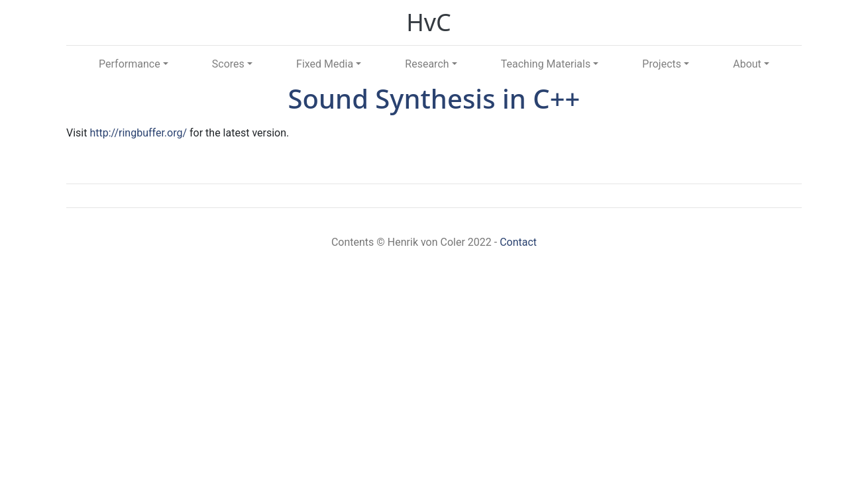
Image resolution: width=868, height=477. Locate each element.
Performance (130, 64)
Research (427, 64)
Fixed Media (325, 64)
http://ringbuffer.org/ (138, 133)
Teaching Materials (546, 64)
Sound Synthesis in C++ (434, 98)
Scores (228, 64)
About (747, 64)
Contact (518, 242)
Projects (662, 64)
